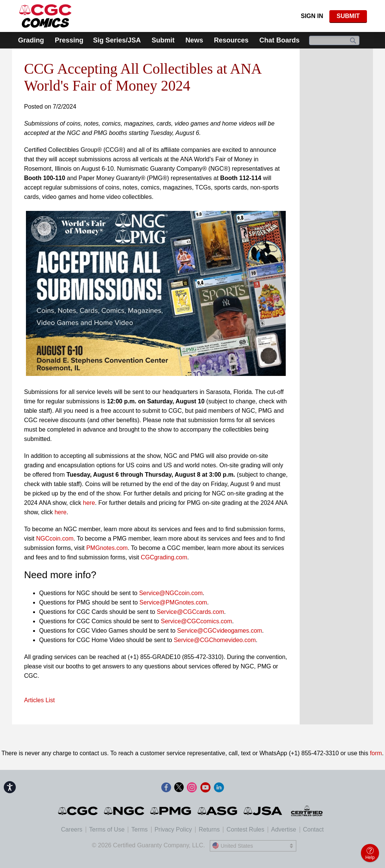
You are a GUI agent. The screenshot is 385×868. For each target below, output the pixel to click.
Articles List (39, 700)
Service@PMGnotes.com (173, 602)
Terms (139, 829)
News (194, 40)
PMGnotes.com (107, 548)
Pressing (69, 40)
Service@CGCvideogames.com (220, 631)
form (376, 753)
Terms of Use (107, 829)
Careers (72, 829)
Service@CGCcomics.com (197, 621)
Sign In (312, 16)
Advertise (284, 829)
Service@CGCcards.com (190, 612)
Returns (209, 829)
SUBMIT (348, 16)
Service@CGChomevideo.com (215, 640)
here (89, 503)
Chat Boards (280, 40)
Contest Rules (245, 829)
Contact (313, 829)
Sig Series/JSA (117, 40)
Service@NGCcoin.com (171, 593)
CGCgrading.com (164, 557)
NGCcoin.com (55, 539)
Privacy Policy (173, 829)
